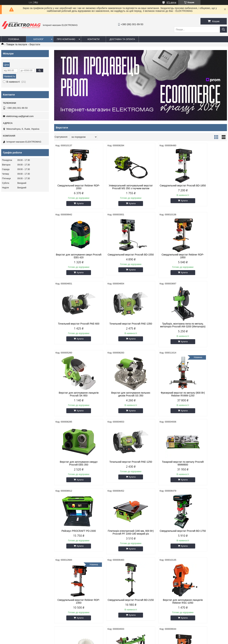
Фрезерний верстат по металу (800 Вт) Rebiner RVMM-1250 (206, 328)
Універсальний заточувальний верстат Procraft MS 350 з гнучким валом (118, 188)
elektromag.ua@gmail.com (20, 116)
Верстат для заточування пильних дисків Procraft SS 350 (162, 328)
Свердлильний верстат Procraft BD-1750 (118, 469)
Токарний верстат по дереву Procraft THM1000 (162, 541)
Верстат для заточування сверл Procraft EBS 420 (206, 187)
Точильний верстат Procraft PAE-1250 (118, 400)
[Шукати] (223, 30)
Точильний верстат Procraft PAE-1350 (206, 259)
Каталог (39, 39)
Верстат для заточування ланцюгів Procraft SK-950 (118, 328)
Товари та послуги (17, 44)
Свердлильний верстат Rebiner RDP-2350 (162, 469)
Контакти (93, 39)
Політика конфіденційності (144, 641)
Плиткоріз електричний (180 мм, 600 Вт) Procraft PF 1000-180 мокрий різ (75, 470)
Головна (14, 39)
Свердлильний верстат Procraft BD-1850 (162, 187)
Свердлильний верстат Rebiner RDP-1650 (206, 541)
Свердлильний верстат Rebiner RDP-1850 (118, 259)
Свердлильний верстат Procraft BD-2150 (206, 469)
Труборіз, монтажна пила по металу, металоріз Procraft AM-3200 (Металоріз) (75, 329)
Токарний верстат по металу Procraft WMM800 (162, 400)
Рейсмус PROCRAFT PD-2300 (206, 398)
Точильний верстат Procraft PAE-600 (162, 259)
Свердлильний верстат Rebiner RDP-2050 (75, 187)
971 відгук (171, 2)
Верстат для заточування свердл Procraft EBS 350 (75, 400)
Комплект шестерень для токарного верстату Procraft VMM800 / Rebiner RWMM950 (118, 542)
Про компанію (66, 39)
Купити (76, 204)
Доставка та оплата (122, 39)
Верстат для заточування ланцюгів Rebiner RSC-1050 (75, 541)
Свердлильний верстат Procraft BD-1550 (75, 259)
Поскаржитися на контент (117, 641)
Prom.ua (130, 637)
